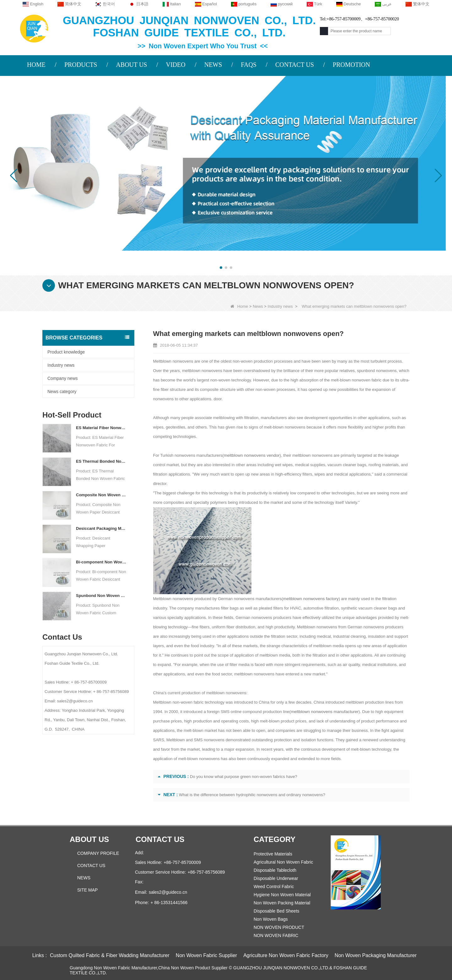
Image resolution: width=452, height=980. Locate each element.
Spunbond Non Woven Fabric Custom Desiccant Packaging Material (101, 596)
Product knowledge (66, 352)
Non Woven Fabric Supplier (206, 955)
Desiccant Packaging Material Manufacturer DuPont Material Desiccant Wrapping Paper (101, 528)
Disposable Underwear (276, 878)
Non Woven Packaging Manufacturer (376, 955)
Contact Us (91, 865)
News (258, 306)
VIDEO (175, 65)
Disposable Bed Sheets (277, 911)
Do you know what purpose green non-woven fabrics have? (244, 777)
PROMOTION (351, 65)
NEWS (213, 65)
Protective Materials (273, 854)
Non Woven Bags (271, 919)
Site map (87, 890)
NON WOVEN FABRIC (276, 935)
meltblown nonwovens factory (310, 599)
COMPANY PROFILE (98, 853)
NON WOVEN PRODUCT (279, 927)
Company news (63, 378)
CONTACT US (295, 65)
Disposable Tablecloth (275, 870)
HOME (36, 65)
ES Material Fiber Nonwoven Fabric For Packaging (101, 428)
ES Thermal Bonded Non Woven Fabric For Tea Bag (101, 461)
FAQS (249, 65)
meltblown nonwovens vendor (251, 455)
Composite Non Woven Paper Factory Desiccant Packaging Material (101, 495)
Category (274, 839)
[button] (221, 268)
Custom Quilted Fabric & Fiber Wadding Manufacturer (110, 955)
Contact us (160, 839)
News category (62, 391)
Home (239, 306)
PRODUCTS (81, 65)
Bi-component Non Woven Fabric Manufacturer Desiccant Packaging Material (101, 562)
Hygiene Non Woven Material (282, 895)
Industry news (280, 306)
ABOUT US (131, 65)
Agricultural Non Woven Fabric (283, 862)
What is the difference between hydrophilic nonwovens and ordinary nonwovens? (252, 795)
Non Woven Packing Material (282, 903)
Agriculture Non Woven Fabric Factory (286, 955)
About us (89, 839)
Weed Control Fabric (274, 887)
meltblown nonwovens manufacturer (323, 712)
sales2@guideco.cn (168, 892)
